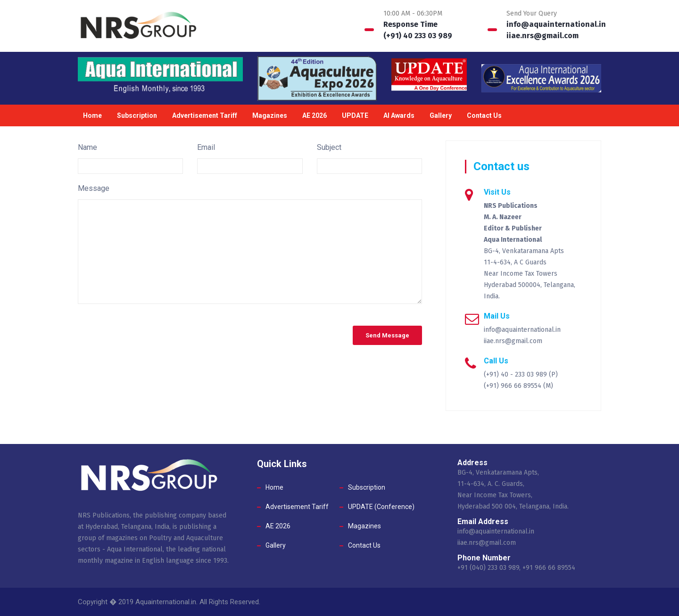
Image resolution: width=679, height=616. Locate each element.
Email (206, 147)
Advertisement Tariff (205, 115)
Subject (329, 147)
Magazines (270, 115)
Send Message (387, 335)
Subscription (137, 115)
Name (87, 147)
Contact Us (484, 115)
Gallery (441, 115)
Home (92, 115)
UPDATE (355, 115)
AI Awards (399, 115)
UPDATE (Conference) (381, 507)
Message (94, 188)
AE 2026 (315, 115)
